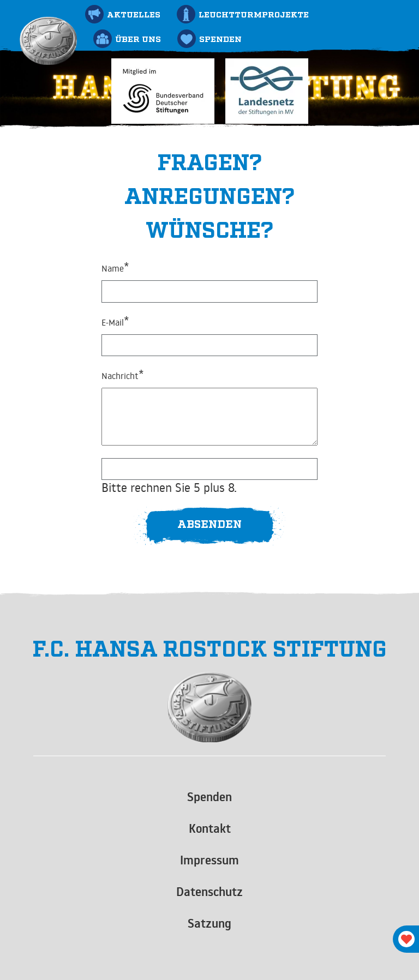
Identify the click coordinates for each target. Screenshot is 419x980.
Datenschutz (209, 892)
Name (115, 267)
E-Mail (115, 321)
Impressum (209, 860)
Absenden (209, 523)
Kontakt (210, 828)
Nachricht (123, 375)
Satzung (209, 923)
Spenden (209, 797)
